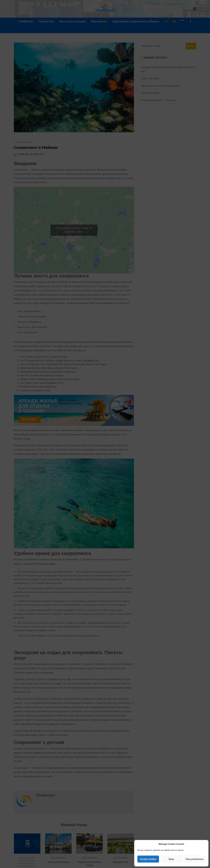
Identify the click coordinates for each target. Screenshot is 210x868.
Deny (171, 859)
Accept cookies (148, 859)
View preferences (195, 859)
